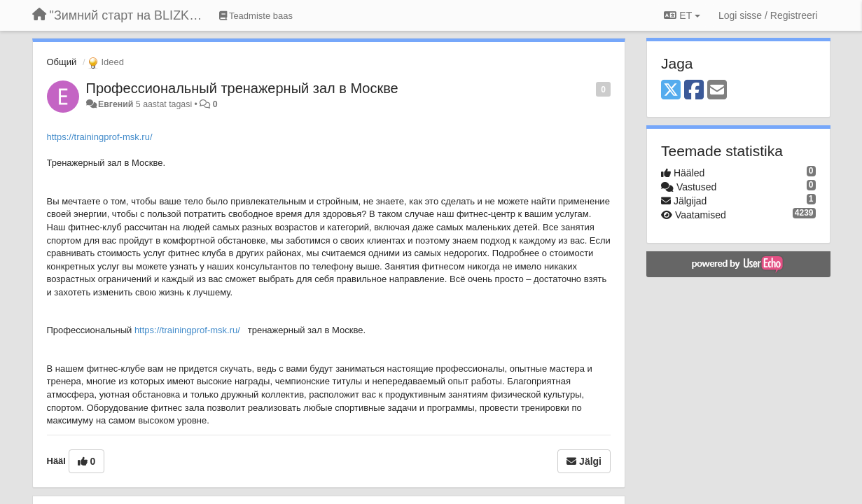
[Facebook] (694, 91)
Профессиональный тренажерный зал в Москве (242, 88)
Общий (62, 62)
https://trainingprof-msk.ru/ (100, 137)
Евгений (116, 104)
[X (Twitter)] (671, 91)
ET (682, 15)
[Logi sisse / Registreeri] (768, 15)
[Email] (717, 91)
